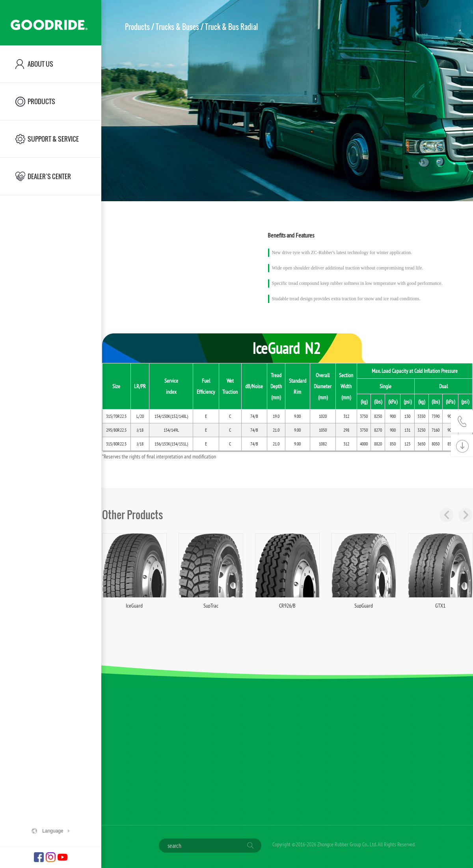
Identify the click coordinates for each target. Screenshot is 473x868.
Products (137, 27)
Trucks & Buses (177, 27)
